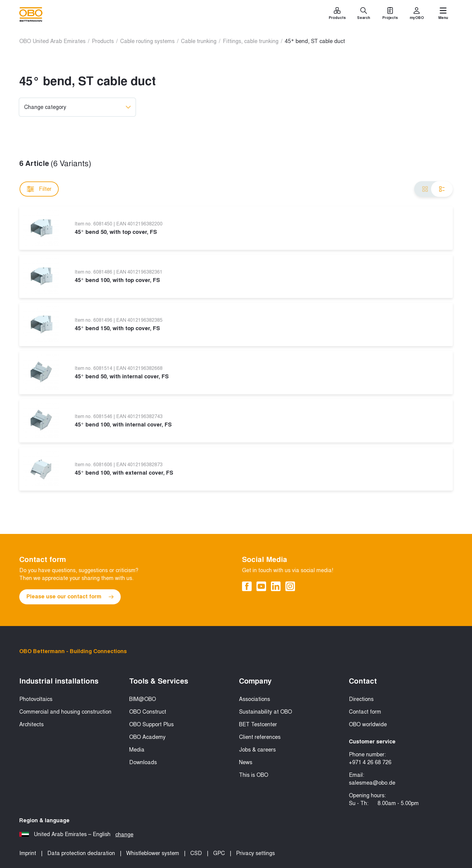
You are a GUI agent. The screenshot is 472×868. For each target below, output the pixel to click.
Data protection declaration (81, 853)
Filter (39, 189)
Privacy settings (255, 853)
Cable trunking (199, 41)
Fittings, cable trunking (251, 41)
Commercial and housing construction (65, 712)
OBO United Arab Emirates (52, 41)
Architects (31, 724)
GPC (219, 853)
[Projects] (390, 14)
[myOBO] (417, 14)
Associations (255, 699)
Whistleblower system (153, 853)
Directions (361, 699)
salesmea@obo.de (372, 783)
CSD (196, 853)
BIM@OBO (143, 699)
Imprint (28, 853)
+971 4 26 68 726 (370, 762)
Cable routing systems (147, 41)
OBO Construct (148, 712)
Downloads (143, 762)
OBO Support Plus (151, 724)
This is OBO (254, 775)
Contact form (365, 712)
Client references (260, 737)
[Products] (337, 14)
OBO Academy (147, 737)
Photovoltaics (36, 699)
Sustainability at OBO (265, 712)
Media (137, 750)
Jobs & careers (257, 750)
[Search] (364, 14)
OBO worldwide (368, 724)
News (246, 762)
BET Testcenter (258, 724)
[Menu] (443, 14)
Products (103, 41)
